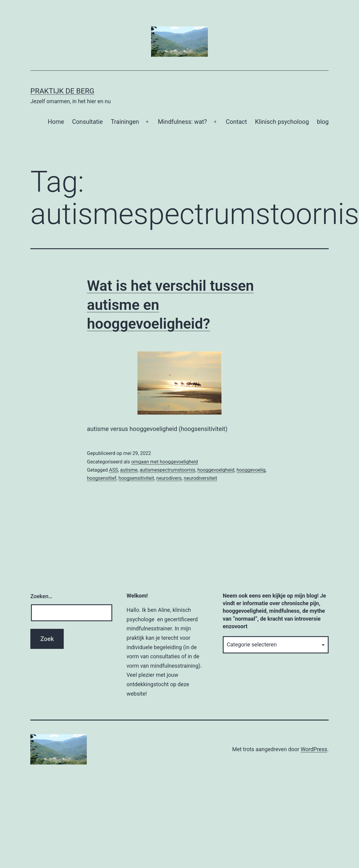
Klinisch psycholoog (282, 122)
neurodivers (169, 478)
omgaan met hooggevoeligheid (164, 462)
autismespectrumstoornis (167, 470)
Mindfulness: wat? (182, 122)
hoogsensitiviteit (136, 478)
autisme (129, 470)
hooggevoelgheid (216, 470)
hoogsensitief (102, 478)
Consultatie (87, 122)
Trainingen (125, 122)
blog (323, 122)
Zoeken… (41, 596)
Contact (236, 122)
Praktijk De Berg (62, 91)
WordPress (314, 749)
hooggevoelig (251, 470)
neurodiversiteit (200, 478)
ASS (113, 470)
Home (56, 122)
